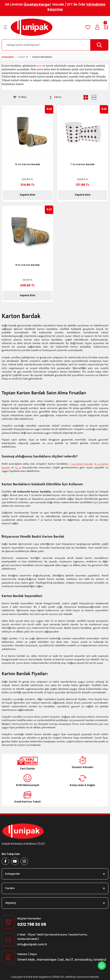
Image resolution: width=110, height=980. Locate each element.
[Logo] (32, 27)
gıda (39, 66)
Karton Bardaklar (42, 57)
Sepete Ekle (27, 195)
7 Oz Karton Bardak (82, 164)
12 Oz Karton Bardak (28, 164)
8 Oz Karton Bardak (28, 265)
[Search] (55, 45)
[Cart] (106, 27)
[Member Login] (97, 27)
